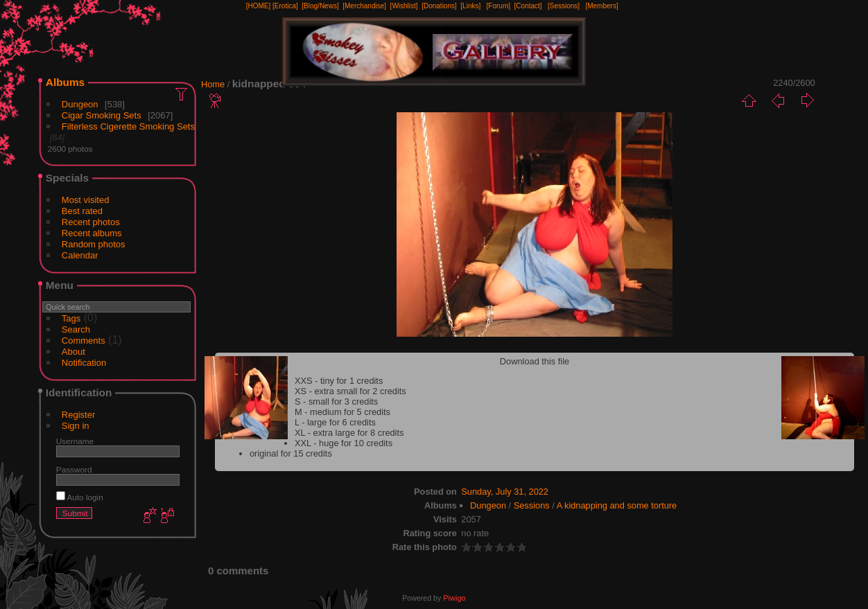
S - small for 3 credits (336, 401)
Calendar (80, 255)
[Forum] (498, 6)
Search (76, 329)
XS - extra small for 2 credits (350, 391)
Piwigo (454, 598)
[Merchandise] (364, 6)
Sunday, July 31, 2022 (505, 492)
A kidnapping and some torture (617, 505)
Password (74, 469)
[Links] (470, 6)
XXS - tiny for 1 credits (339, 381)
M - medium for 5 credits (342, 412)
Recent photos (91, 222)
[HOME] (259, 6)
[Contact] (528, 6)
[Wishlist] (404, 6)
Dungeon (80, 104)
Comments (84, 341)
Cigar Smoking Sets (102, 115)
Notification (84, 363)
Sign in (76, 426)
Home (213, 84)
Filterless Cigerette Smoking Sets (128, 126)
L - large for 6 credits (335, 422)
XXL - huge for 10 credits (344, 443)
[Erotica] (285, 6)
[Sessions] (564, 6)
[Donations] (439, 6)
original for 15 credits (291, 453)
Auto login (80, 497)
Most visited (86, 200)
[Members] (601, 6)
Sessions (532, 505)
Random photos (94, 244)
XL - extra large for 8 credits (349, 433)
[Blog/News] (320, 6)
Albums (65, 82)
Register (78, 415)
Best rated (82, 211)
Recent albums (92, 233)
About (73, 352)
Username (75, 441)
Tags (71, 318)
